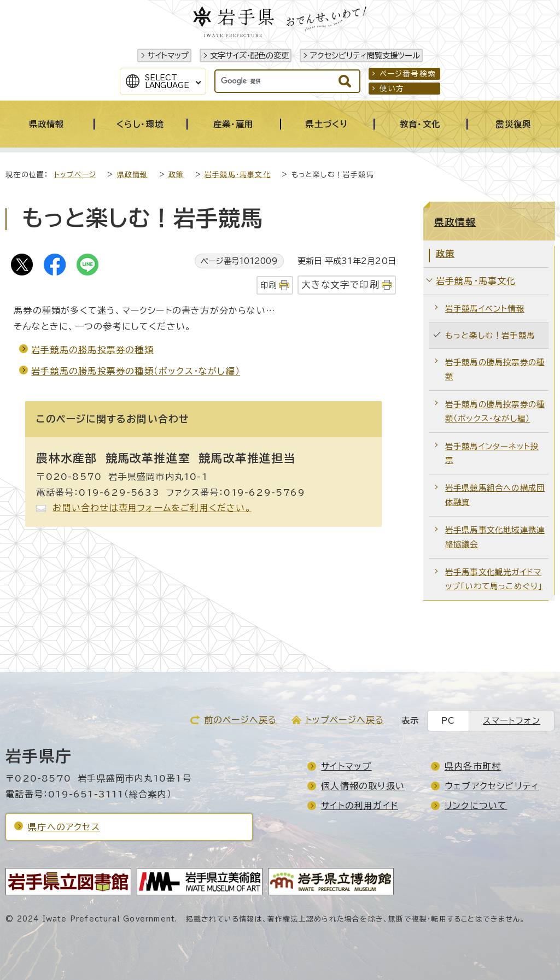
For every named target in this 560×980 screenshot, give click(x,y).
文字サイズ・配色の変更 (249, 55)
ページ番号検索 (408, 74)
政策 (176, 175)
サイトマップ (168, 55)
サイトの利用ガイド (360, 806)
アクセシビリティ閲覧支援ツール (365, 55)
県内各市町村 (473, 766)
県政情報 (133, 175)
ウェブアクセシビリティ (492, 786)
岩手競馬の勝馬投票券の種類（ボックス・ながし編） (136, 371)
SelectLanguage (167, 81)
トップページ (75, 175)
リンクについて (476, 806)
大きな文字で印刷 (340, 284)
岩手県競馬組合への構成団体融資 (495, 495)
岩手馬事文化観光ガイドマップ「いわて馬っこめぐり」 (494, 579)
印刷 (269, 285)
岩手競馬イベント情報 (485, 309)
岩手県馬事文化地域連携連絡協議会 (495, 537)
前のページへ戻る (241, 720)
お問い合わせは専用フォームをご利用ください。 (152, 508)
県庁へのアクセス (64, 827)
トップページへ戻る (345, 720)
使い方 (392, 89)
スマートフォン (511, 721)
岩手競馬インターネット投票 (492, 453)
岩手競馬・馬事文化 (238, 175)
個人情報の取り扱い (363, 786)
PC (448, 721)
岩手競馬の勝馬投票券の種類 (92, 350)
